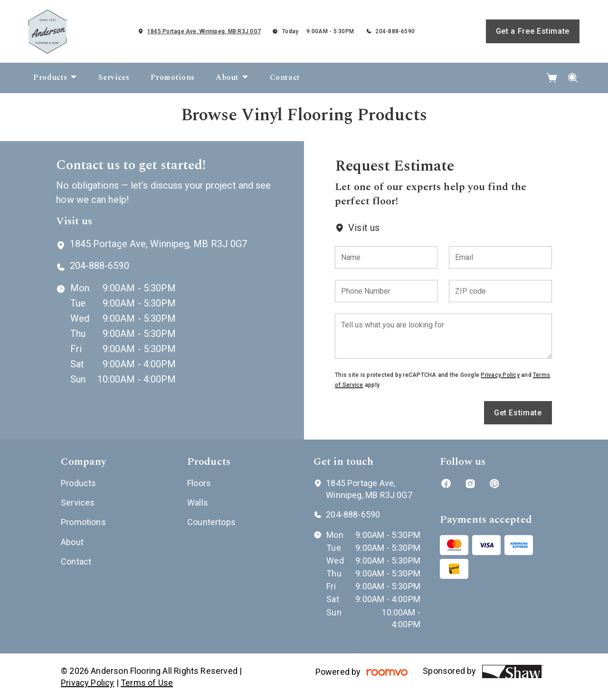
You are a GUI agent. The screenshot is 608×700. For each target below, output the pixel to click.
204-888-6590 (395, 31)
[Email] (500, 257)
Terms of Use (147, 683)
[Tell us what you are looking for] (443, 336)
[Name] (386, 257)
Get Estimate (518, 413)
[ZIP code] (500, 291)
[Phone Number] (386, 291)
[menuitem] (55, 78)
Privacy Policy (500, 375)
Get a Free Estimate (533, 31)
